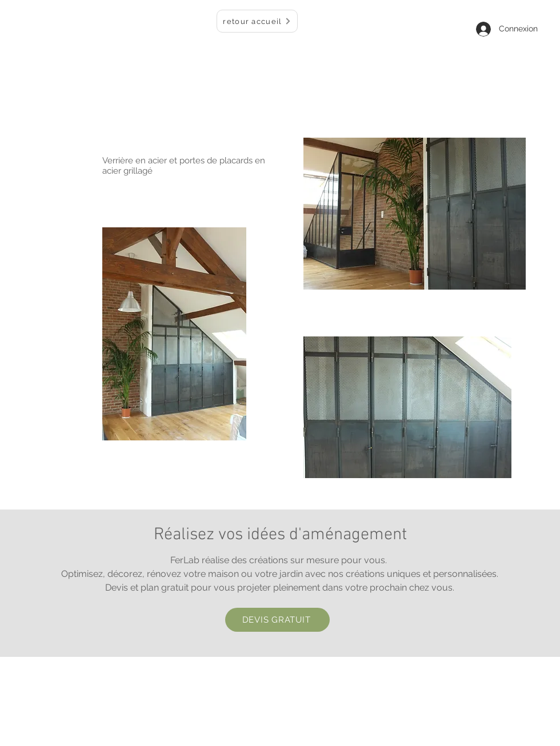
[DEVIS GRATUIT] (277, 620)
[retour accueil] (257, 21)
